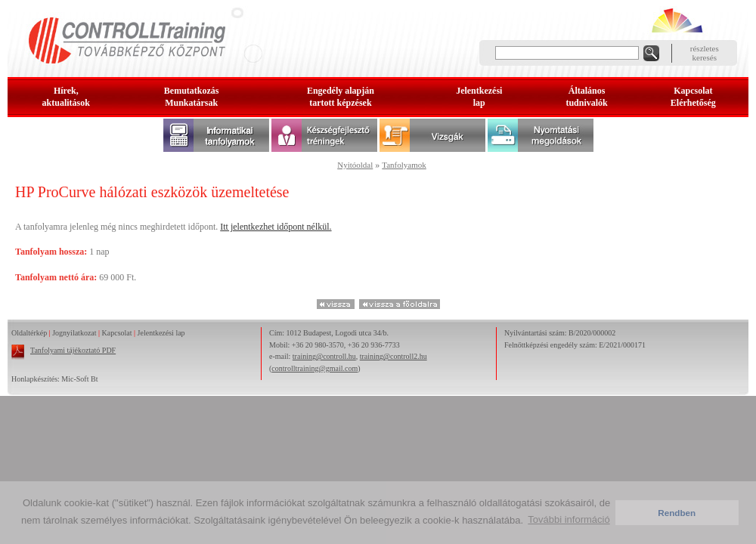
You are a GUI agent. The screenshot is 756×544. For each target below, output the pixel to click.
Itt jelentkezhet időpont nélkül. (276, 227)
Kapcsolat (117, 333)
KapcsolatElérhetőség (693, 97)
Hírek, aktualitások (66, 97)
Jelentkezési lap (161, 333)
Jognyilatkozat (74, 333)
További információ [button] (569, 519)
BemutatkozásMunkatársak (192, 97)
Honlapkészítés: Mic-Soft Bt (54, 379)
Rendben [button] (677, 513)
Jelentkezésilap (479, 97)
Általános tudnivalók (586, 97)
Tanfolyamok (404, 165)
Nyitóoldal (355, 165)
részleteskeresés (705, 53)
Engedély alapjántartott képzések (341, 97)
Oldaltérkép (29, 333)
